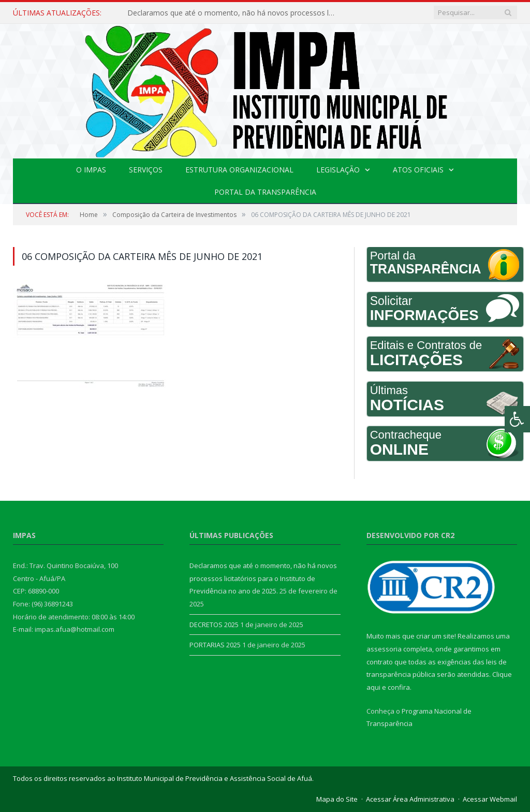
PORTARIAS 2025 (215, 645)
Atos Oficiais (418, 170)
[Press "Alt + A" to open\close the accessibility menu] (517, 419)
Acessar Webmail (490, 799)
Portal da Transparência (265, 192)
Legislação (338, 170)
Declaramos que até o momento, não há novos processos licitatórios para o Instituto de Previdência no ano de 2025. (233, 13)
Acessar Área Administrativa (410, 799)
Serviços (146, 170)
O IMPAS (91, 170)
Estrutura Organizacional (239, 170)
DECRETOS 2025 (214, 625)
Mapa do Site (337, 799)
